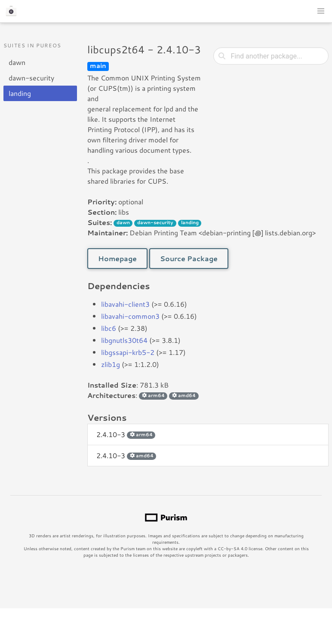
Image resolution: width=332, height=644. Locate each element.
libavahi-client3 (125, 304)
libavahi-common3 (130, 316)
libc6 (109, 328)
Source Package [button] (189, 258)
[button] (321, 11)
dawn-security (31, 78)
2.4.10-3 (126, 434)
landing (20, 93)
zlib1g (111, 364)
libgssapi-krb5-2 (128, 352)
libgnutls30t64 (124, 340)
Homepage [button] (117, 258)
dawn (17, 62)
